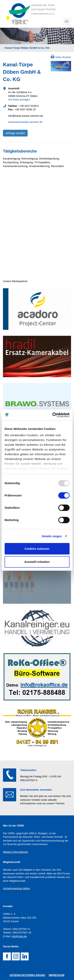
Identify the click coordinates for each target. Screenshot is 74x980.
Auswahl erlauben (37, 562)
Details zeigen (52, 536)
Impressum (57, 975)
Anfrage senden (15, 133)
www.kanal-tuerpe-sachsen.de (25, 122)
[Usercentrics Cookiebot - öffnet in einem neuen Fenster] (53, 415)
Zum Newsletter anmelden (36, 790)
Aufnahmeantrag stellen (16, 888)
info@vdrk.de (19, 936)
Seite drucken (63, 57)
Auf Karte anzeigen (19, 100)
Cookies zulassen (37, 549)
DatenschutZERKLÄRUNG (27, 975)
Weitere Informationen (16, 852)
